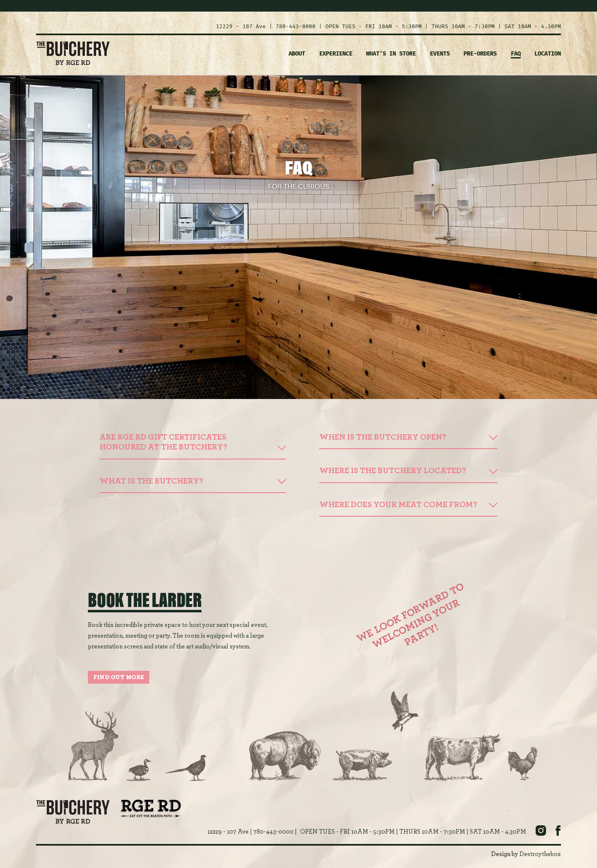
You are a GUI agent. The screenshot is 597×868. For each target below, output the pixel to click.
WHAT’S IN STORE (391, 54)
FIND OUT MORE (119, 677)
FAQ (516, 54)
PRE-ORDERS (480, 54)
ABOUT (297, 54)
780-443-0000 (296, 26)
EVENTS (440, 54)
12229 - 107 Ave (241, 26)
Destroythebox (540, 854)
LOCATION (548, 54)
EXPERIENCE (336, 54)
